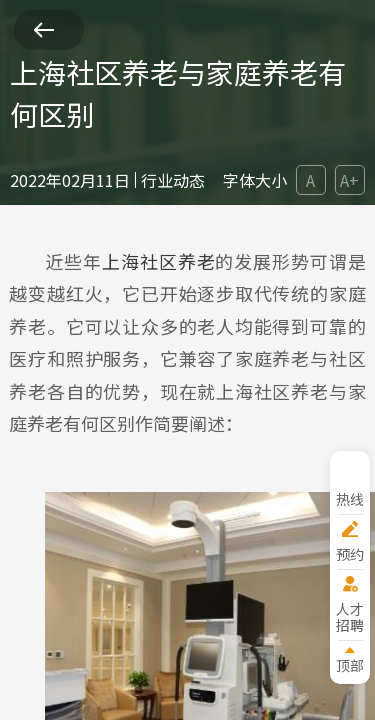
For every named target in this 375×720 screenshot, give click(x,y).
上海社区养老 (158, 261)
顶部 (350, 664)
